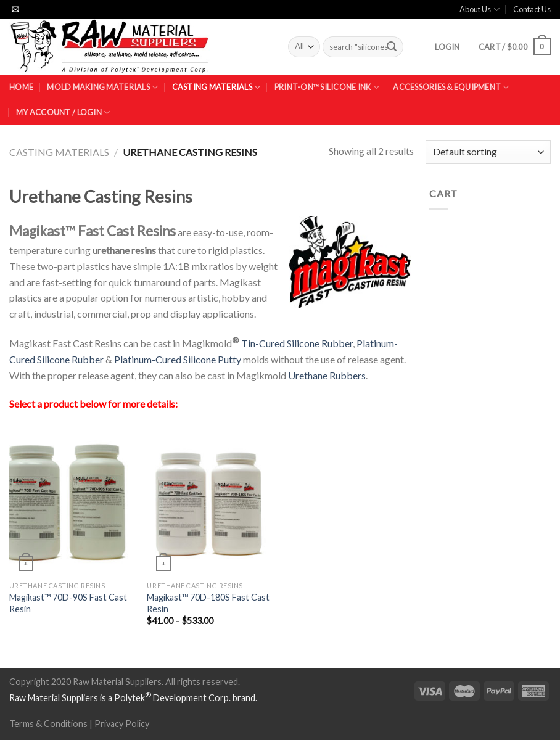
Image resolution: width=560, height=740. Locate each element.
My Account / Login (63, 113)
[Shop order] (488, 152)
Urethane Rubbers (327, 375)
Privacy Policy (122, 724)
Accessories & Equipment (451, 87)
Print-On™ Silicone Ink (327, 87)
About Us (479, 10)
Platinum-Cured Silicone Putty (178, 359)
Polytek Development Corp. (172, 698)
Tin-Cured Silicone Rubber (297, 343)
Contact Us (532, 9)
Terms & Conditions (48, 724)
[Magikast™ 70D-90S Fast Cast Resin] (72, 500)
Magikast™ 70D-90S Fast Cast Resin (68, 603)
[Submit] (392, 47)
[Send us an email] (15, 10)
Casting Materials (216, 87)
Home (21, 87)
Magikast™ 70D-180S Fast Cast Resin (208, 603)
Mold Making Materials (102, 87)
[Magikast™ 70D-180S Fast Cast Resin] (210, 500)
